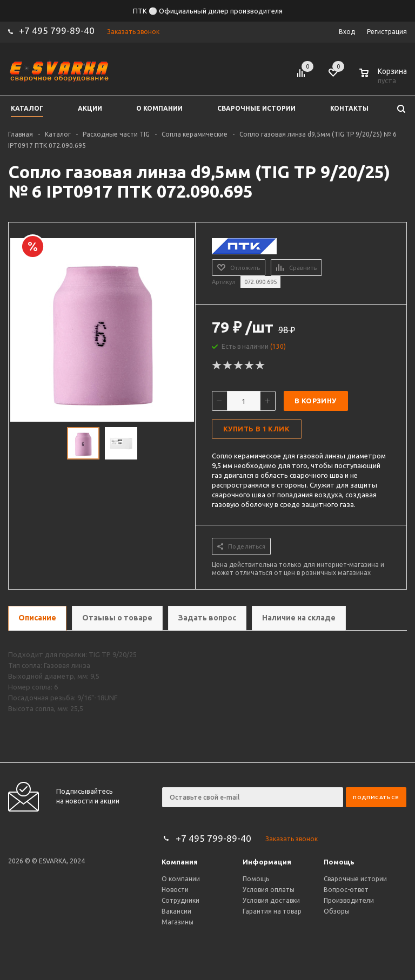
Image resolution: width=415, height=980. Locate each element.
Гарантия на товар (272, 911)
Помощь (339, 862)
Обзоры (337, 911)
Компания (180, 862)
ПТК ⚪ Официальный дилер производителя (208, 11)
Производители (349, 900)
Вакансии (176, 911)
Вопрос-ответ (346, 890)
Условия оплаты (269, 890)
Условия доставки (271, 900)
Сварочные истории (355, 879)
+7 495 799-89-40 (57, 31)
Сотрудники (180, 900)
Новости (175, 890)
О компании (181, 879)
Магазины (178, 922)
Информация (267, 862)
